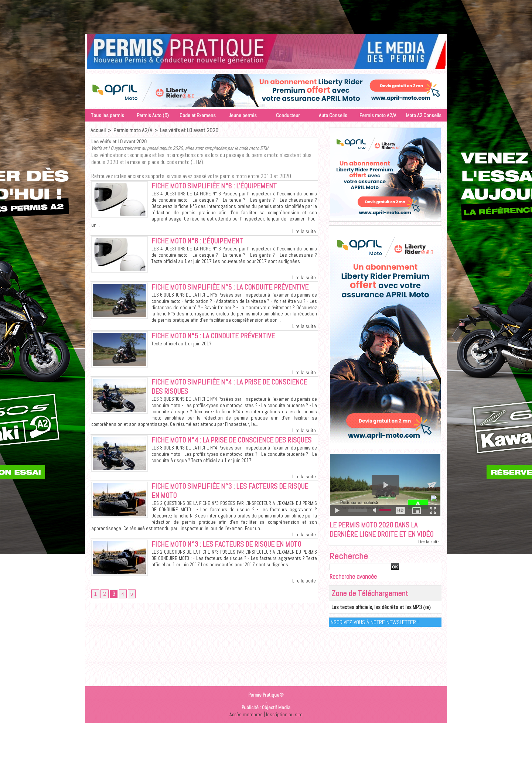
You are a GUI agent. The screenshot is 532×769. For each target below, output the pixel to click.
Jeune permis (243, 115)
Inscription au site (285, 726)
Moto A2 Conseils (424, 115)
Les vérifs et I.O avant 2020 (185, 130)
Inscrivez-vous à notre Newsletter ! (374, 634)
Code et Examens (198, 115)
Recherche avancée (353, 589)
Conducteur (288, 115)
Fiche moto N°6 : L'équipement (203, 243)
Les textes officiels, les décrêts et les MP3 (370, 619)
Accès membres (245, 726)
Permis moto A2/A (378, 115)
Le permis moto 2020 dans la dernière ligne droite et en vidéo (380, 536)
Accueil (98, 130)
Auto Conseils (333, 115)
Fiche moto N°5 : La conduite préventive (221, 349)
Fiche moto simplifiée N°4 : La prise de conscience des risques (218, 400)
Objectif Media (276, 719)
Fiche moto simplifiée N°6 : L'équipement (222, 187)
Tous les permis (108, 115)
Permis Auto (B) (153, 115)
